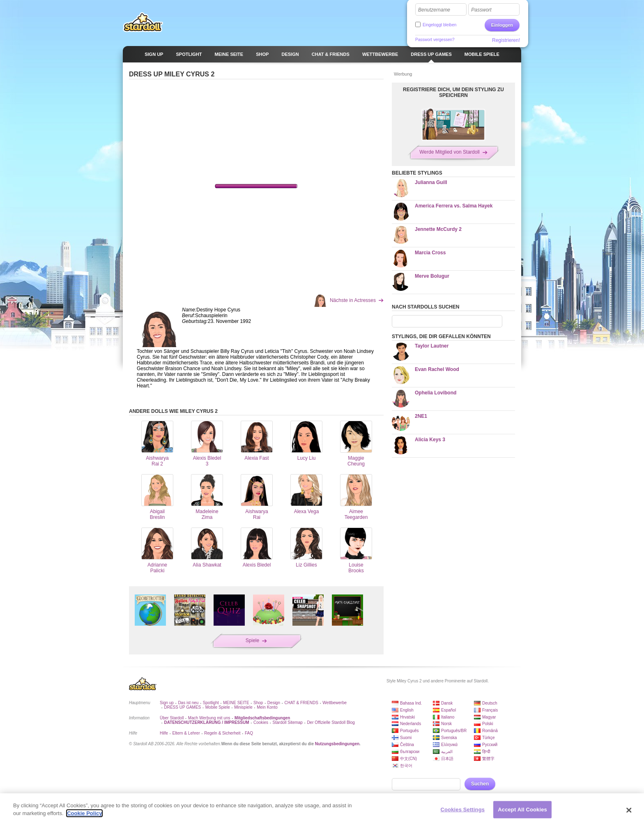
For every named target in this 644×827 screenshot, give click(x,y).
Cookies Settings (463, 810)
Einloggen (502, 25)
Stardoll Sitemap (288, 722)
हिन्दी (486, 752)
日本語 (447, 759)
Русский (490, 745)
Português (409, 731)
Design (274, 703)
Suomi (406, 738)
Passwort (481, 10)
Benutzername (434, 10)
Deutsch (490, 703)
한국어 (406, 766)
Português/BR (454, 731)
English (407, 710)
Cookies (261, 722)
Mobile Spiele (218, 707)
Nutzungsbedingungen (337, 744)
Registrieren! (506, 40)
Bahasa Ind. (411, 703)
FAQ (249, 733)
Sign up (167, 703)
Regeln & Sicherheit (222, 733)
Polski (488, 724)
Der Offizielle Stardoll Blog (331, 722)
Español (448, 710)
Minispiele (243, 707)
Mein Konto (267, 707)
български (410, 752)
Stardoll (143, 22)
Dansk (447, 703)
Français (490, 710)
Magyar (489, 717)
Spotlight (211, 703)
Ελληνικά (449, 745)
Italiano (448, 717)
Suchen (480, 784)
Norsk (446, 724)
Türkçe (489, 738)
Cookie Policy (84, 813)
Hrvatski (407, 717)
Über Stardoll (172, 718)
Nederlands (411, 724)
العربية (447, 752)
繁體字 (488, 759)
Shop (258, 703)
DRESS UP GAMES (182, 707)
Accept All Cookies (522, 810)
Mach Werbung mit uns (209, 718)
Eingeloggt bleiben (439, 25)
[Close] (629, 810)
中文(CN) (408, 759)
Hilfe (164, 733)
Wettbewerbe (335, 703)
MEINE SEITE (236, 703)
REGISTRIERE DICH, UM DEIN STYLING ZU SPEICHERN (453, 92)
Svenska (449, 738)
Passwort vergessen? (435, 40)
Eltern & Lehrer (186, 733)
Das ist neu (188, 703)
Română (490, 731)
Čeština (407, 745)
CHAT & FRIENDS (301, 703)
